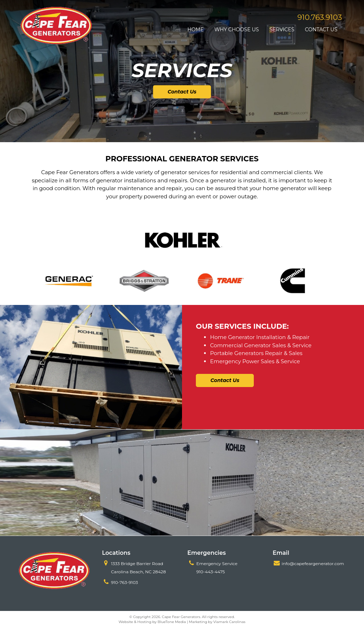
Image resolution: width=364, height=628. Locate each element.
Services (282, 29)
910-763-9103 (124, 582)
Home (196, 29)
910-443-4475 (210, 572)
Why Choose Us (237, 29)
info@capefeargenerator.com (313, 563)
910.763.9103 (320, 17)
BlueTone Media (172, 622)
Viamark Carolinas (229, 622)
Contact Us (321, 29)
